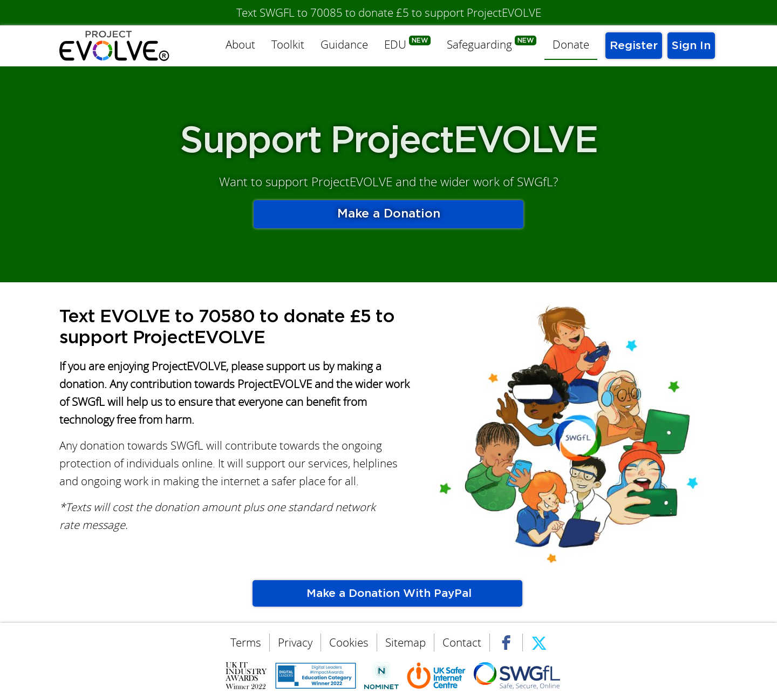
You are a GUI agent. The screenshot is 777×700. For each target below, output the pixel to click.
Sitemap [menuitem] (405, 643)
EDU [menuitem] (395, 45)
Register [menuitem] (634, 46)
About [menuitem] (240, 45)
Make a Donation (389, 214)
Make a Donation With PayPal (387, 593)
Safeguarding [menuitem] (479, 45)
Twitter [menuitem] (539, 642)
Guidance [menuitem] (344, 45)
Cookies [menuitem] (349, 643)
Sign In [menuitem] (691, 46)
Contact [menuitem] (462, 643)
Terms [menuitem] (246, 643)
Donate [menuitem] (571, 45)
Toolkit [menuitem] (288, 45)
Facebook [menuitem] (506, 642)
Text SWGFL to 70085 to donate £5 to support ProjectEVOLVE (389, 13)
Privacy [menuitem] (295, 643)
